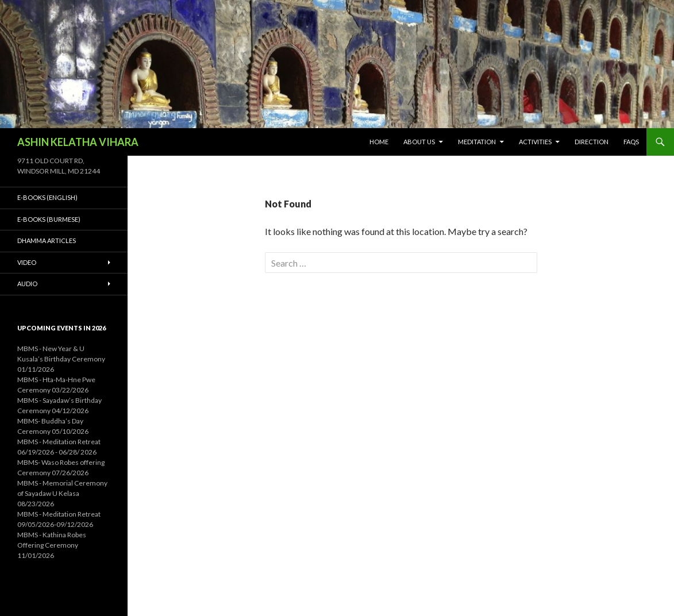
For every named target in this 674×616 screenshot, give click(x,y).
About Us (419, 142)
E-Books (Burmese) (49, 219)
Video (27, 262)
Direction (592, 142)
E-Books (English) (47, 197)
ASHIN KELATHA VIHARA (78, 142)
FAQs (631, 142)
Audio (27, 284)
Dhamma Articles (47, 240)
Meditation (477, 142)
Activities (535, 142)
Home (379, 142)
